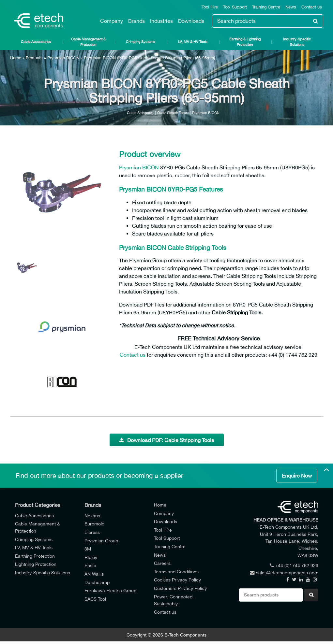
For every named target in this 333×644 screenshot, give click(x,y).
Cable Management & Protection (88, 42)
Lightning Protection (36, 564)
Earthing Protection (35, 556)
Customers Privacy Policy (180, 588)
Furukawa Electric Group (110, 590)
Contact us (312, 7)
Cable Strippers (140, 113)
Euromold (94, 524)
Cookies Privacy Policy (177, 580)
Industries (161, 21)
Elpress (92, 532)
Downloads (191, 21)
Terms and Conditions (176, 572)
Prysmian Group (101, 541)
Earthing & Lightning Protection (245, 42)
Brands (136, 21)
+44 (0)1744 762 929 (294, 565)
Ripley (91, 557)
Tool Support (235, 7)
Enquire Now (297, 476)
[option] (62, 192)
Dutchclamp (97, 582)
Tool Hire (210, 7)
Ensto (90, 565)
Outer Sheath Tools (172, 113)
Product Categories (38, 505)
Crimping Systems (141, 42)
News (291, 7)
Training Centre (266, 7)
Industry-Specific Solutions (297, 42)
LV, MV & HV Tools (193, 42)
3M (88, 549)
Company (112, 21)
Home (16, 58)
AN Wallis (94, 574)
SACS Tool (95, 599)
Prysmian (130, 167)
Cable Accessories (36, 42)
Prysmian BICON (63, 58)
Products (34, 58)
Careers (162, 563)
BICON (151, 167)
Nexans (92, 515)
